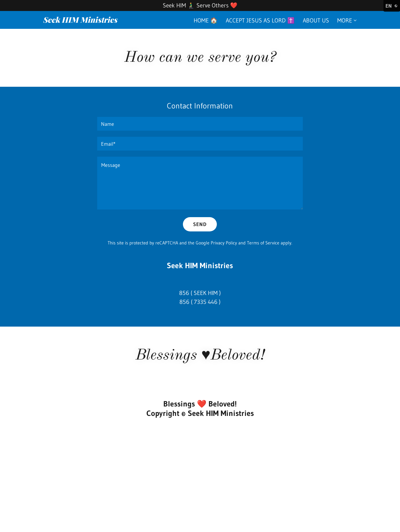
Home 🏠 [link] (206, 20)
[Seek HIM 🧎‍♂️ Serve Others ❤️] (200, 5)
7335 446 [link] (206, 302)
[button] (347, 20)
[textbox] (200, 124)
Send (200, 224)
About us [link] (316, 20)
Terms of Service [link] (263, 243)
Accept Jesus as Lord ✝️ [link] (260, 20)
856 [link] (184, 293)
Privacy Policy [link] (224, 243)
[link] (98, 21)
